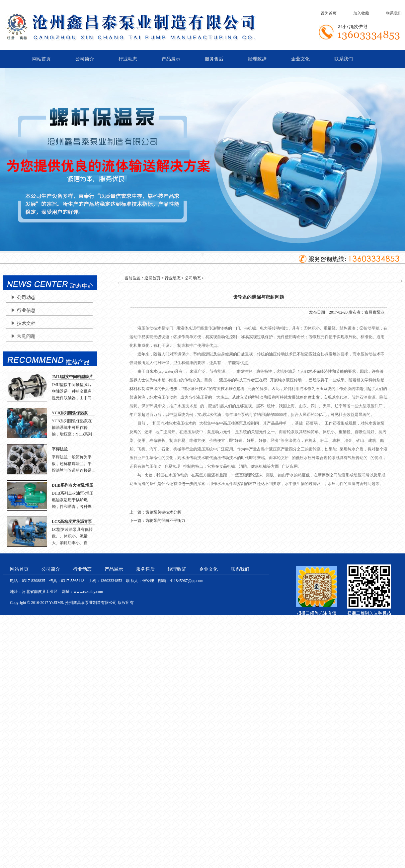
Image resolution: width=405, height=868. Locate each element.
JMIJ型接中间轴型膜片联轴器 (72, 377)
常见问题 (26, 336)
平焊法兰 (60, 449)
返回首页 (152, 278)
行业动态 (128, 59)
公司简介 (85, 59)
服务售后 (214, 59)
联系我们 (394, 13)
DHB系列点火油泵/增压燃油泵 (73, 486)
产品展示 (171, 59)
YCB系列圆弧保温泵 (70, 413)
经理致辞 (257, 59)
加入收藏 (361, 13)
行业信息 (26, 310)
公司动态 (26, 297)
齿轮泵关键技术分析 (163, 512)
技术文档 (26, 323)
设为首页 (329, 13)
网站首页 (41, 59)
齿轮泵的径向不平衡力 (165, 521)
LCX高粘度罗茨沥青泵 (72, 522)
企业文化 (300, 59)
